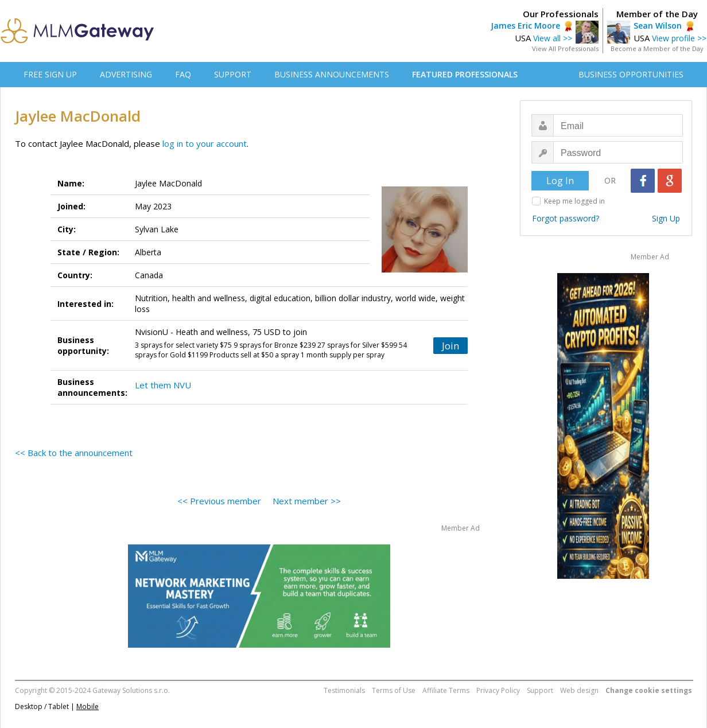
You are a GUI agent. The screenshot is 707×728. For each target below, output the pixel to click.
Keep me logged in (574, 201)
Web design (579, 690)
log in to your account (205, 143)
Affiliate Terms (446, 690)
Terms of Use (394, 690)
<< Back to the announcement (74, 453)
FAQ (183, 74)
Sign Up (666, 218)
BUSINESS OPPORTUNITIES (631, 74)
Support (540, 690)
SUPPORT (233, 74)
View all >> (553, 38)
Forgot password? (566, 218)
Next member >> (307, 501)
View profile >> (679, 38)
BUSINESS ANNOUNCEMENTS (332, 74)
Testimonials (344, 690)
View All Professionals (565, 48)
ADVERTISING (126, 74)
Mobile (88, 706)
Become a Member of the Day (657, 48)
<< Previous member (219, 501)
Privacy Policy (498, 690)
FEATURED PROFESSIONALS (465, 74)
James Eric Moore (525, 26)
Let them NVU (163, 385)
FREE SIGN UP (50, 74)
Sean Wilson (658, 26)
